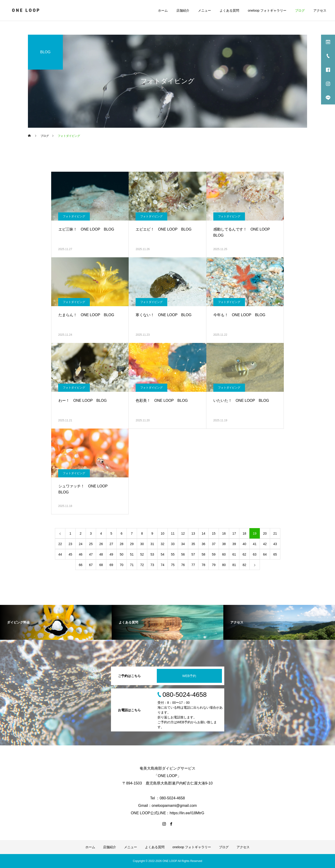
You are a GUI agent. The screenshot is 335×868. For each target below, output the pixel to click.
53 (152, 554)
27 (111, 544)
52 (142, 554)
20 (265, 533)
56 (183, 554)
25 (91, 544)
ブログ (300, 10)
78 (204, 565)
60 (224, 554)
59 (214, 554)
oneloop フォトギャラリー (267, 10)
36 (204, 544)
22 (60, 544)
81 (234, 565)
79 (214, 565)
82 (245, 565)
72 (142, 565)
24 (81, 544)
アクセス (320, 10)
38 (224, 544)
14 (204, 533)
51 (132, 554)
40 (245, 544)
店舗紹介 (183, 10)
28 (122, 544)
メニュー (204, 10)
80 (224, 565)
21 (275, 533)
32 (163, 544)
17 (234, 533)
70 (122, 565)
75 (173, 565)
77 (193, 565)
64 (265, 554)
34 (183, 544)
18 (245, 533)
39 (234, 544)
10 (163, 533)
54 (163, 554)
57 (193, 554)
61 (234, 554)
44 (60, 554)
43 (275, 544)
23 (70, 544)
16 (224, 533)
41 (255, 544)
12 (183, 533)
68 (101, 565)
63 (255, 554)
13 (193, 533)
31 (152, 544)
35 (193, 544)
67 (91, 565)
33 (173, 544)
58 (204, 554)
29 (132, 544)
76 (183, 565)
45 (70, 554)
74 (163, 565)
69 (111, 565)
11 (173, 533)
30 (142, 544)
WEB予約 (189, 676)
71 (132, 565)
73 (152, 565)
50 (122, 554)
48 (101, 554)
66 (81, 565)
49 (111, 554)
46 (81, 554)
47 (91, 554)
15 (214, 533)
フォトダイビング (74, 216)
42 (265, 544)
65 (275, 554)
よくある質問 (229, 10)
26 (101, 544)
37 (214, 544)
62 (245, 554)
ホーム (163, 10)
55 (173, 554)
